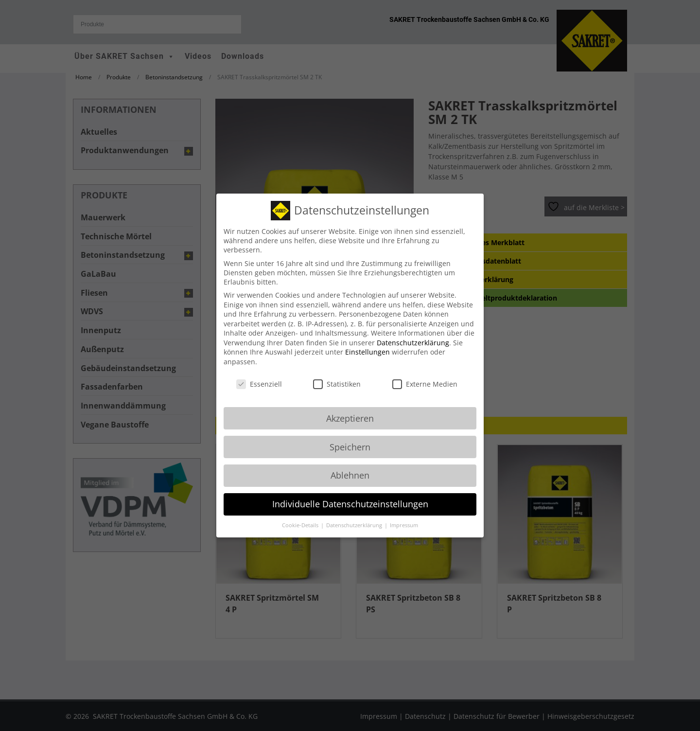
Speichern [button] (350, 438)
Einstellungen (367, 344)
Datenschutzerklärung (413, 334)
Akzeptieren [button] (350, 410)
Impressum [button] (404, 517)
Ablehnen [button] (350, 467)
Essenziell (259, 376)
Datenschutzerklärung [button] (355, 517)
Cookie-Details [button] (301, 517)
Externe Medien (425, 376)
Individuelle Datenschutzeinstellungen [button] (350, 496)
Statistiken (337, 376)
